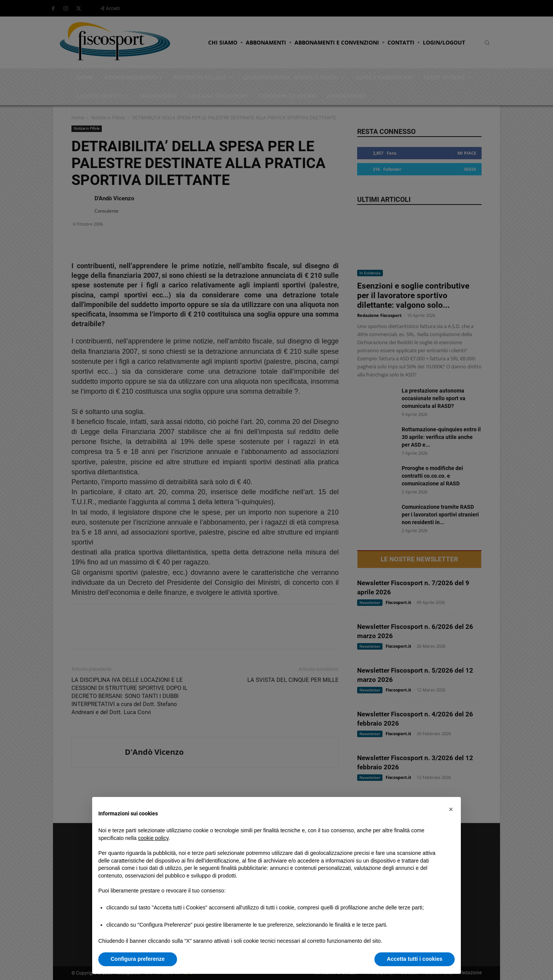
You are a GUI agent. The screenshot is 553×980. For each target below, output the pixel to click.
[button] (451, 809)
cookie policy (153, 838)
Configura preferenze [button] (138, 959)
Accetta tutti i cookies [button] (415, 959)
